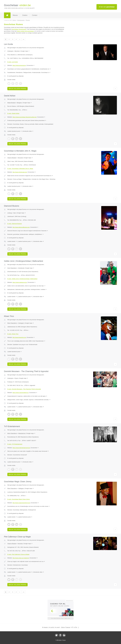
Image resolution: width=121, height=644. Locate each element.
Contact (35, 15)
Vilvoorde (20, 158)
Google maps (25, 51)
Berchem (17, 51)
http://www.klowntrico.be (19, 337)
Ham (14, 213)
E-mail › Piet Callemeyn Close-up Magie (18, 554)
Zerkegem (21, 323)
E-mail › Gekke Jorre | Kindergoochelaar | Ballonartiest (22, 279)
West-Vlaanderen (12, 323)
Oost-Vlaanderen (12, 268)
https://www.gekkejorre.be (20, 282)
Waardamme (22, 433)
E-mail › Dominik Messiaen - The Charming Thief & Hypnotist (24, 389)
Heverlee (20, 544)
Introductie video (28, 131)
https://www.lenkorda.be (19, 65)
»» (23, 39)
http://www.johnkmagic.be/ (20, 172)
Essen (16, 378)
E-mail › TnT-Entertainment (15, 444)
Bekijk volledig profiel (17, 89)
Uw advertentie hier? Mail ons (60, 618)
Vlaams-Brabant (12, 158)
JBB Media (59, 640)
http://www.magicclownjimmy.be (21, 503)
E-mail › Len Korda (13, 62)
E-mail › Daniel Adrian (13, 113)
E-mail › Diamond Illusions (15, 224)
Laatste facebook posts (15, 131)
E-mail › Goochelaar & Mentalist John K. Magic (20, 169)
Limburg (10, 213)
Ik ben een (107, 7)
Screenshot (31, 65)
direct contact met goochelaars (26, 31)
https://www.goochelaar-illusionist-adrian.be (24, 117)
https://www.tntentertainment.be (21, 448)
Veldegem (21, 488)
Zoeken (25, 15)
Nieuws (15, 15)
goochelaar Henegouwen (19, 29)
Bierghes (19, 103)
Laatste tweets (12, 241)
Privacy (64, 640)
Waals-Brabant (11, 103)
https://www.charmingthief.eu (20, 393)
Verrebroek (21, 268)
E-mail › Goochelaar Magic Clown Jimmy (19, 499)
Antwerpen (10, 51)
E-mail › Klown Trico (13, 334)
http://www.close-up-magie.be (21, 558)
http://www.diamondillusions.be (21, 227)
